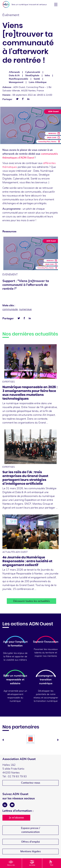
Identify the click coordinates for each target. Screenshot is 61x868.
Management (16, 82)
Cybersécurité (33, 72)
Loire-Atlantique (38, 82)
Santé (37, 79)
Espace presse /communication (31, 830)
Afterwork (14, 72)
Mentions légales (31, 851)
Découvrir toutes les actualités (32, 601)
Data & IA (14, 76)
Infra (47, 76)
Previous (3, 740)
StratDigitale (32, 76)
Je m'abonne (16, 818)
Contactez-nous (31, 783)
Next (58, 740)
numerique (25, 309)
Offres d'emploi (31, 842)
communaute (10, 309)
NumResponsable (19, 79)
